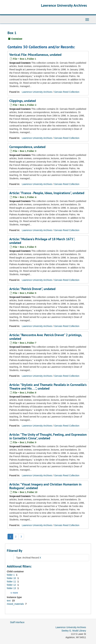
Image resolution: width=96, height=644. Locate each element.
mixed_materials (16, 604)
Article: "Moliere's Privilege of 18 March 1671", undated (42, 241)
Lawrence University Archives (64, 5)
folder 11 (12, 582)
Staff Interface (17, 622)
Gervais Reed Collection (67, 92)
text (9, 601)
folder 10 (12, 578)
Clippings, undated (23, 101)
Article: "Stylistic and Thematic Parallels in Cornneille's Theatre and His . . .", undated (48, 387)
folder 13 (12, 588)
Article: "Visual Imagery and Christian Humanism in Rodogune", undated (45, 486)
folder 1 (11, 575)
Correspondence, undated (27, 147)
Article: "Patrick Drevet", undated (32, 289)
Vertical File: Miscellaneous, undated (35, 55)
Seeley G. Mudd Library (74, 631)
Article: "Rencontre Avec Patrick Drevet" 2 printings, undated (46, 337)
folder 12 (12, 585)
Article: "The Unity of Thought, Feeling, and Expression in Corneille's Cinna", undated (48, 436)
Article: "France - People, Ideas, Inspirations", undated (47, 193)
